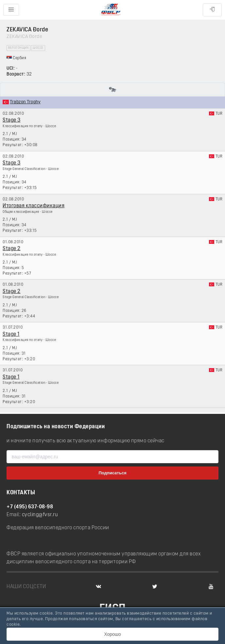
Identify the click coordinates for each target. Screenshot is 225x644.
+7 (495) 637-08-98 (30, 507)
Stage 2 (12, 249)
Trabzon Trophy (25, 102)
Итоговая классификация (34, 206)
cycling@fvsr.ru (40, 515)
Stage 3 (12, 120)
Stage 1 (11, 334)
